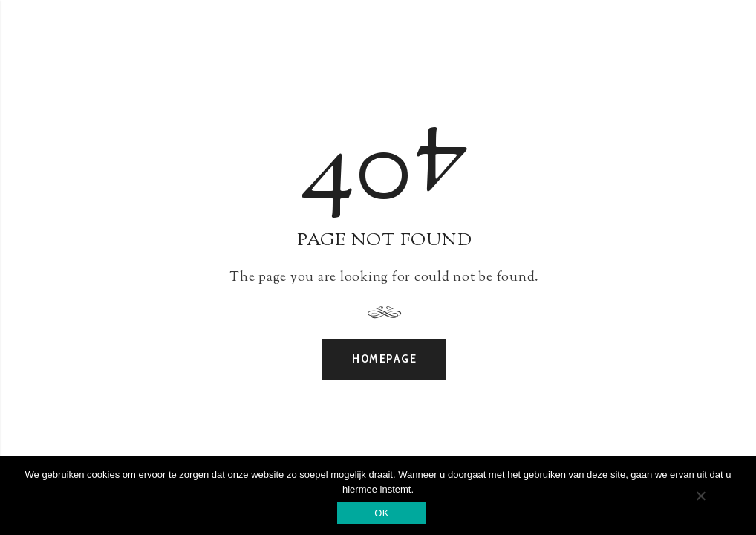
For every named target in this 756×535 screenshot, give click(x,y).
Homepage (384, 359)
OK (381, 513)
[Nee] (700, 496)
